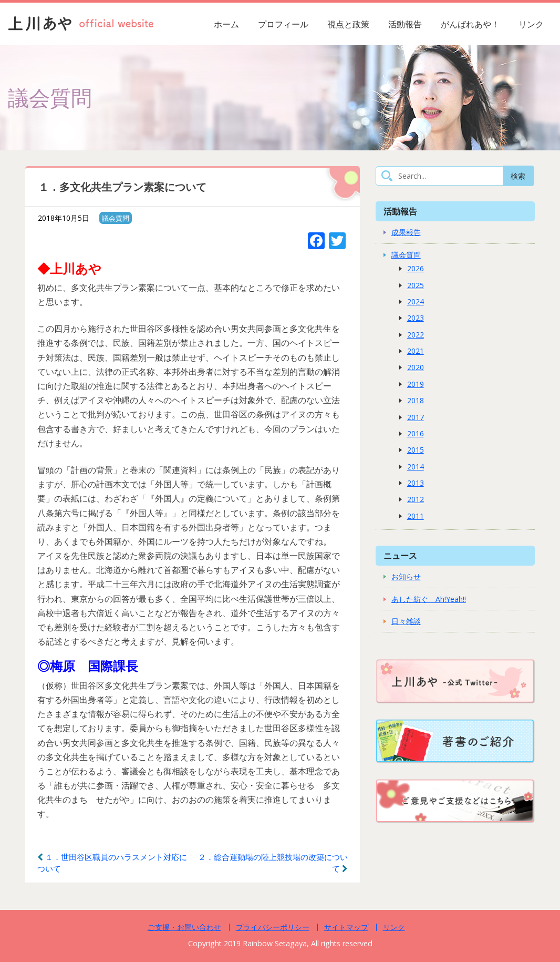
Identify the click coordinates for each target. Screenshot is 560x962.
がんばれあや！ (470, 24)
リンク (531, 24)
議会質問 (116, 218)
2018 (416, 400)
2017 (416, 417)
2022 (416, 335)
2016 (416, 433)
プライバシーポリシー (273, 927)
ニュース (400, 555)
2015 (416, 450)
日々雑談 (406, 621)
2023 (416, 318)
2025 (416, 285)
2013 (416, 483)
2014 (416, 467)
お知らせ (406, 576)
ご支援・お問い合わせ (184, 927)
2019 (416, 384)
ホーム (226, 24)
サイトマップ (346, 927)
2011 (416, 516)
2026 (416, 268)
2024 (416, 301)
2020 (416, 367)
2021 (416, 351)
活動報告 (405, 24)
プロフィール (283, 24)
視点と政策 (348, 24)
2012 (416, 499)
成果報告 (406, 232)
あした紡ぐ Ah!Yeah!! (429, 599)
